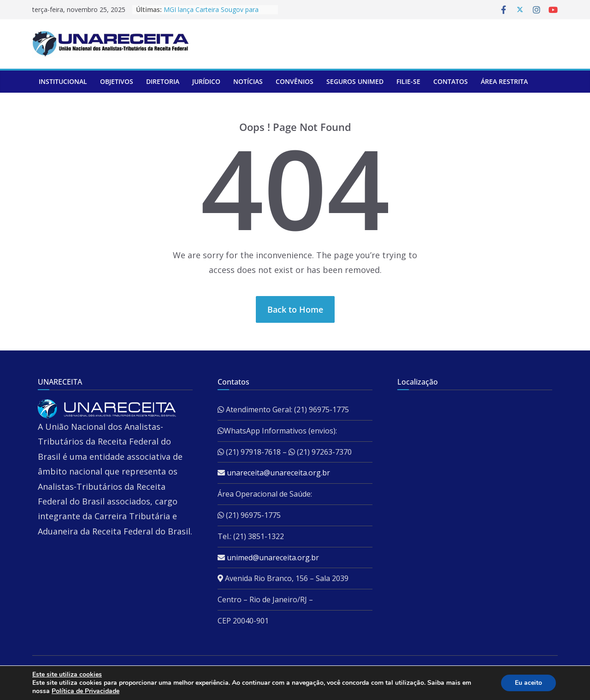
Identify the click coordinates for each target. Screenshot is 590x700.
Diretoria (163, 81)
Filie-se (408, 81)
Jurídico (206, 81)
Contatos (451, 81)
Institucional (63, 81)
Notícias (248, 81)
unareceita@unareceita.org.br (278, 473)
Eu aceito (528, 683)
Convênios (295, 81)
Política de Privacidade (86, 691)
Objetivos (117, 81)
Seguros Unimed (355, 81)
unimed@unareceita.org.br (273, 558)
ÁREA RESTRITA (504, 81)
